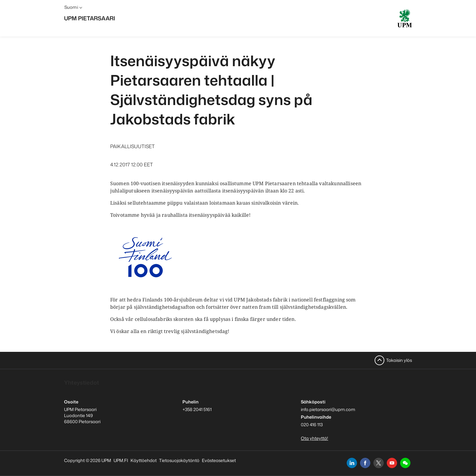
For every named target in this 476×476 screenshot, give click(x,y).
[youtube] (392, 463)
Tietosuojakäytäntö (179, 460)
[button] (405, 463)
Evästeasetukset (219, 460)
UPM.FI (121, 460)
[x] (379, 463)
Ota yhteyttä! (314, 438)
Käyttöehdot (144, 460)
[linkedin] (352, 463)
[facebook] (365, 463)
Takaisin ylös (399, 360)
